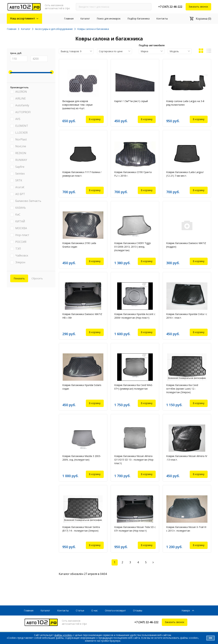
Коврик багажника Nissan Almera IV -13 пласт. (187, 458)
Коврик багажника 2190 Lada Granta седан (79, 245)
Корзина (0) (204, 19)
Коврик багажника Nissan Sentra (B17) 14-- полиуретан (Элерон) (81, 529)
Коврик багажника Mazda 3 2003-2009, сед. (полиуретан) (82, 458)
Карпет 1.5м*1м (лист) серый (131, 101)
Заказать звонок (198, 7)
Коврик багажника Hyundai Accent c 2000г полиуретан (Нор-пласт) (135, 316)
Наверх (186, 611)
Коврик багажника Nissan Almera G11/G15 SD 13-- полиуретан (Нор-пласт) (134, 460)
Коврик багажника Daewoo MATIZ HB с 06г (82, 316)
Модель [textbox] (174, 51)
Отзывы (138, 610)
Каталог (85, 19)
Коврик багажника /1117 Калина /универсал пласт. (82, 174)
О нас (95, 610)
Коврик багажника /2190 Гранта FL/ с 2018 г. (133, 174)
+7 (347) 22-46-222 (170, 7)
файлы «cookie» (63, 635)
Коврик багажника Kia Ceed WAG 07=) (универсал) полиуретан (133, 387)
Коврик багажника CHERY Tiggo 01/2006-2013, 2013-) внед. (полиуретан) (133, 247)
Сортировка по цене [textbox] (111, 51)
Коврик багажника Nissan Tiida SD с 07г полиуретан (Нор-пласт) (135, 529)
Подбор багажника (138, 19)
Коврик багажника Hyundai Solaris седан (82, 387)
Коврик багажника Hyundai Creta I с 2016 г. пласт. (187, 316)
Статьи (80, 610)
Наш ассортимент (23, 18)
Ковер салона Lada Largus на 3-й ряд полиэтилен (185, 103)
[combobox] (76, 51)
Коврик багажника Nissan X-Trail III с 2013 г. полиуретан (186, 529)
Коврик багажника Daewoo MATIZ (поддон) (186, 245)
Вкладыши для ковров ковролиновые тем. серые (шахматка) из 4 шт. (77, 105)
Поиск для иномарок (109, 19)
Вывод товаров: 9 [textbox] (71, 51)
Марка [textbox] (144, 51)
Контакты (162, 19)
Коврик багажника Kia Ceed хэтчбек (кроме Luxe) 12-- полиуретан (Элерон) (182, 389)
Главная (69, 19)
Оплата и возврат (115, 610)
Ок (211, 638)
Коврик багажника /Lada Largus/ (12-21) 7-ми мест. (185, 174)
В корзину (95, 119)
